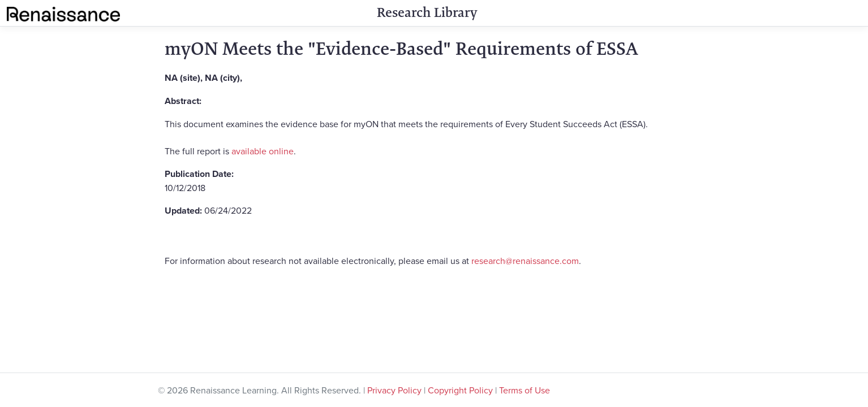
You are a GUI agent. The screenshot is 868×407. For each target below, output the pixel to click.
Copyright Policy (460, 390)
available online (263, 151)
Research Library (427, 12)
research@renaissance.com (525, 261)
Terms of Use (525, 390)
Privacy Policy (394, 390)
